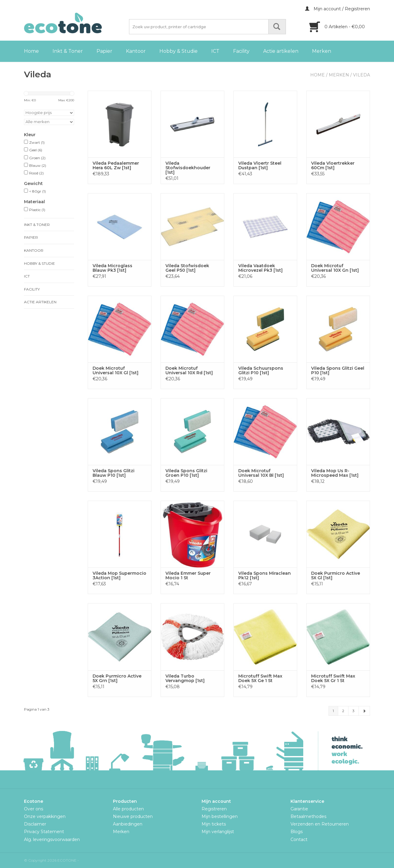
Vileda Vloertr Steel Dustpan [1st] (260, 166)
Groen (37, 158)
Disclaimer (35, 824)
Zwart (37, 142)
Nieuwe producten (133, 816)
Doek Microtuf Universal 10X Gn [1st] (335, 268)
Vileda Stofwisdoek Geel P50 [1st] (187, 268)
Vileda (362, 75)
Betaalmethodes (308, 816)
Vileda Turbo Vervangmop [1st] (185, 678)
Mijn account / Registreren (338, 9)
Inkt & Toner (68, 51)
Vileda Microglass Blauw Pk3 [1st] (112, 268)
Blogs (297, 832)
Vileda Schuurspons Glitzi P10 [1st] (261, 371)
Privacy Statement (44, 832)
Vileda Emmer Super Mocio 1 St (188, 576)
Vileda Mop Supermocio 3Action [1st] (119, 576)
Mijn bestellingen (220, 816)
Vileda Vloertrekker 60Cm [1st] (333, 166)
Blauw (38, 165)
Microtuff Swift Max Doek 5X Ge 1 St (260, 678)
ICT (215, 51)
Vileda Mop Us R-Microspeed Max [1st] (335, 473)
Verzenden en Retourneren (320, 824)
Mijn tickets (214, 824)
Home (31, 51)
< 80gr (37, 191)
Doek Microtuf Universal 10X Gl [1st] (115, 371)
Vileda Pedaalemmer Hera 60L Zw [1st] (116, 166)
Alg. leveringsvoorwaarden (52, 839)
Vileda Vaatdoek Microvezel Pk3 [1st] (260, 268)
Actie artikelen (281, 51)
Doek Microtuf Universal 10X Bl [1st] (261, 473)
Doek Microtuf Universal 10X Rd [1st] (189, 371)
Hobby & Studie (178, 51)
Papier (104, 51)
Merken (322, 51)
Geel (36, 150)
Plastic (37, 210)
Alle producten (128, 809)
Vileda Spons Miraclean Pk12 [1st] (265, 576)
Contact (299, 839)
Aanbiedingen (128, 824)
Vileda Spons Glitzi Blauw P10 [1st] (114, 473)
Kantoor (136, 51)
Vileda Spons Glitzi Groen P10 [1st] (186, 473)
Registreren (214, 809)
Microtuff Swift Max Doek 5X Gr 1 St (333, 678)
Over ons (34, 809)
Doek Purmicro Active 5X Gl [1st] (336, 576)
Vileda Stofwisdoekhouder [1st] (188, 168)
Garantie (299, 809)
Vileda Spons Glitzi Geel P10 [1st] (338, 371)
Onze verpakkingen (45, 816)
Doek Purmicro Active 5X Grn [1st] (117, 678)
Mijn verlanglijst (218, 832)
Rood (36, 173)
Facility (241, 51)
